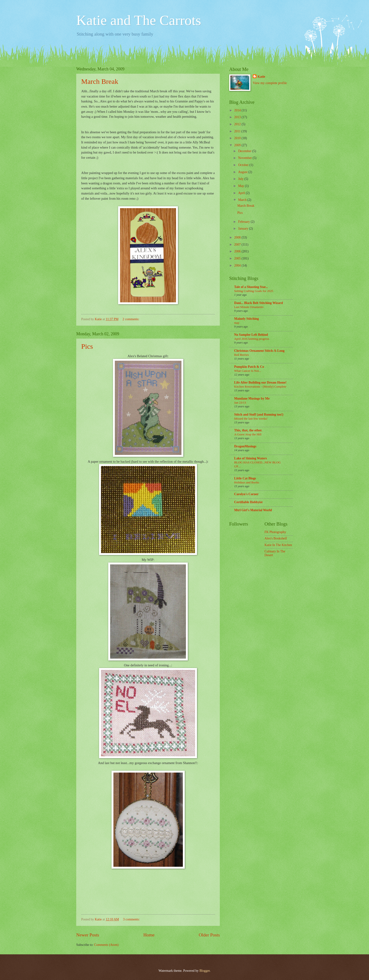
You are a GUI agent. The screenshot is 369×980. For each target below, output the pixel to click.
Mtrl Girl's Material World (253, 510)
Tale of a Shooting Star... (251, 287)
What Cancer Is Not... (248, 371)
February (244, 222)
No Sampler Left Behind (251, 335)
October (244, 165)
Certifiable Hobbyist (248, 502)
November (245, 158)
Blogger (205, 971)
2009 (238, 145)
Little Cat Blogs (245, 478)
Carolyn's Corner (246, 494)
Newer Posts (88, 935)
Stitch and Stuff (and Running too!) (259, 415)
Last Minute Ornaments (249, 307)
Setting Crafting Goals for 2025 (254, 291)
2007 (238, 245)
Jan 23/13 (240, 403)
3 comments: (132, 919)
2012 (238, 124)
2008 (238, 237)
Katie (261, 77)
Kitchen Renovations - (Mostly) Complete (260, 387)
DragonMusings (245, 446)
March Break (100, 81)
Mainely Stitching (247, 319)
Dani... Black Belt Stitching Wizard (259, 303)
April (242, 193)
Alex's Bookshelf (276, 538)
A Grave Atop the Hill (248, 434)
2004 (238, 265)
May (242, 186)
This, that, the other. (248, 430)
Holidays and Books (247, 482)
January (244, 229)
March (243, 200)
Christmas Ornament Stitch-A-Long (259, 351)
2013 (238, 117)
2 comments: (131, 319)
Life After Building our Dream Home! (260, 383)
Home (149, 935)
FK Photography (275, 532)
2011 (238, 131)
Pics (87, 346)
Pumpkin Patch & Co (249, 367)
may (237, 323)
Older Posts (209, 935)
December (245, 151)
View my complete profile (270, 83)
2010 (238, 138)
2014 (238, 110)
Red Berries (241, 355)
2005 (238, 258)
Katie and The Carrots (139, 20)
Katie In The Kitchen (278, 545)
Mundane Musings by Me (252, 399)
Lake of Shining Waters (251, 458)
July (241, 179)
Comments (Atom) (106, 945)
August (243, 172)
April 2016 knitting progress (252, 339)
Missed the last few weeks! (251, 419)
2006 (238, 251)
